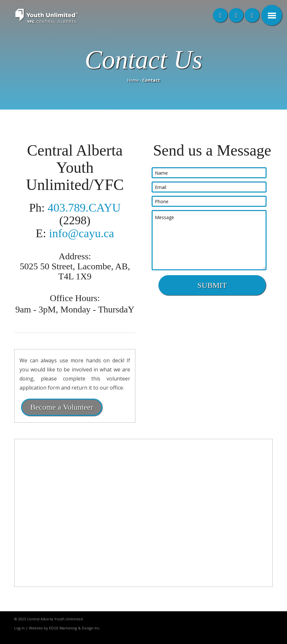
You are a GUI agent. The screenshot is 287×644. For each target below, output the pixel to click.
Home (133, 80)
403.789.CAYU (84, 208)
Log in (19, 628)
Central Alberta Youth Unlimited (55, 619)
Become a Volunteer (62, 407)
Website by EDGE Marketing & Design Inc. (65, 628)
